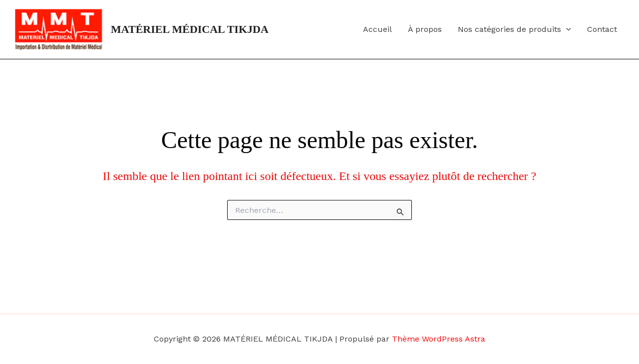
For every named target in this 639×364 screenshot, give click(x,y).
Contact (602, 29)
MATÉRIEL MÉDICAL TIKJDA (190, 29)
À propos (425, 29)
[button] (566, 29)
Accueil (377, 29)
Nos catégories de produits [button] (514, 29)
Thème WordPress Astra (439, 339)
